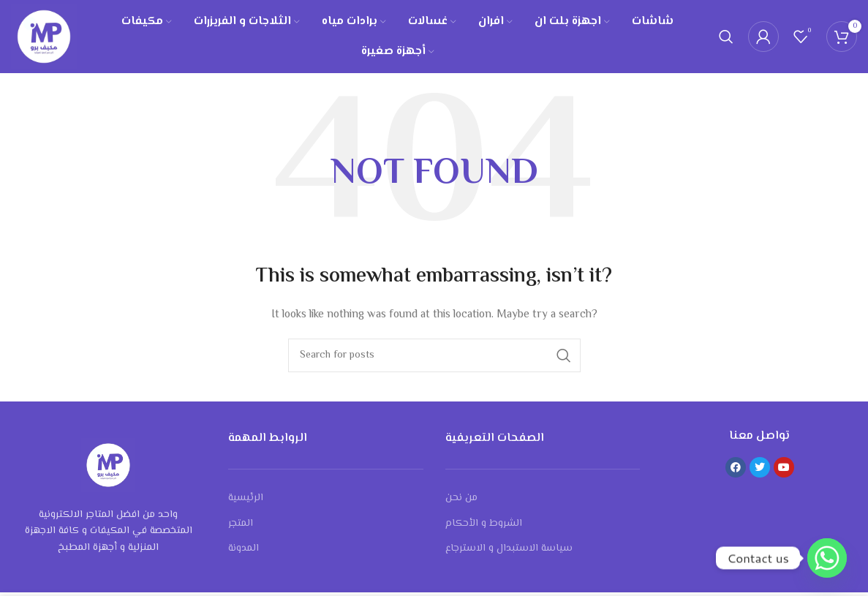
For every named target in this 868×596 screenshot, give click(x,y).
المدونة (244, 553)
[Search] (726, 39)
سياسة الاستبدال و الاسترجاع (509, 553)
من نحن (461, 502)
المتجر (241, 527)
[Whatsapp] (827, 558)
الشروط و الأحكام (484, 527)
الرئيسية (246, 502)
